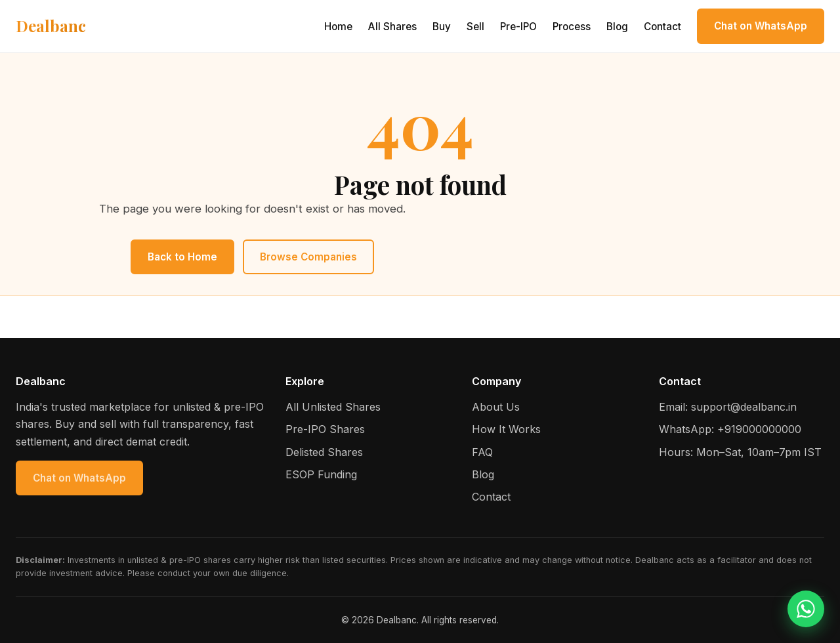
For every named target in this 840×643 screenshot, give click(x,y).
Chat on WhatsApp (761, 26)
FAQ (482, 452)
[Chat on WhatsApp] (806, 609)
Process (572, 27)
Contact (662, 27)
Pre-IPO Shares (325, 429)
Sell (475, 27)
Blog (617, 27)
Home (338, 27)
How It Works (506, 429)
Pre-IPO (518, 27)
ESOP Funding (321, 474)
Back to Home (182, 257)
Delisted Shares (324, 452)
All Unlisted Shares (333, 407)
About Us (496, 407)
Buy (442, 27)
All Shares (392, 27)
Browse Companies (308, 257)
